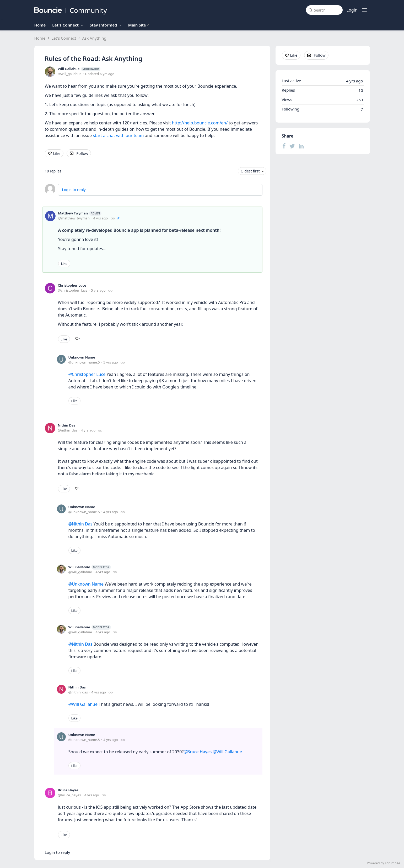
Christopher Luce (72, 285)
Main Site (139, 25)
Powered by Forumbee (383, 863)
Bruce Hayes (68, 790)
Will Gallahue (79, 69)
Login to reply (74, 190)
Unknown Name (82, 357)
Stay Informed (103, 25)
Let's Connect (65, 25)
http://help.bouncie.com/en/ (200, 123)
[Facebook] (284, 146)
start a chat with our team (118, 135)
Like (57, 153)
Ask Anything (94, 38)
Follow (82, 153)
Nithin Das (67, 425)
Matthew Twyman (80, 213)
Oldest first (250, 171)
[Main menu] (364, 10)
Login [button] (352, 10)
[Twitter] (292, 146)
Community (88, 10)
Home (40, 25)
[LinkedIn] (301, 146)
